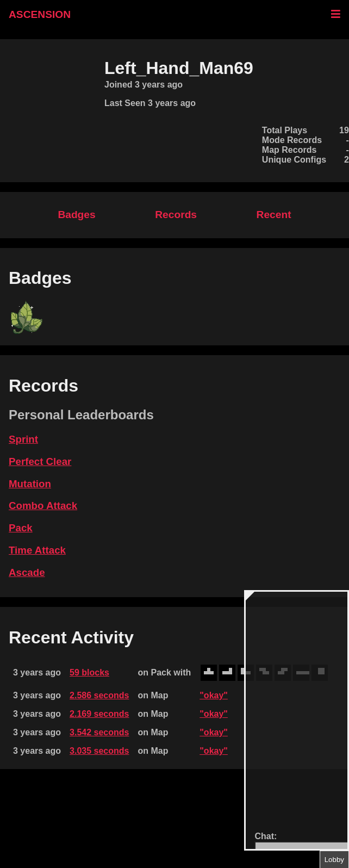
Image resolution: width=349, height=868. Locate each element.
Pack (21, 528)
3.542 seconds (99, 732)
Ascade (27, 572)
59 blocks (89, 672)
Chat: (266, 836)
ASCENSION (40, 14)
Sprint (23, 439)
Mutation (30, 484)
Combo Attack (43, 506)
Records (176, 215)
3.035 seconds (99, 751)
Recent (274, 215)
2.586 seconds (99, 695)
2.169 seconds (99, 714)
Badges (76, 215)
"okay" (214, 695)
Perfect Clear (40, 461)
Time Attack (37, 550)
